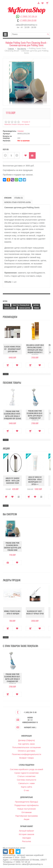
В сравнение (19, 497)
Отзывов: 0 (26, 122)
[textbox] (30, 34)
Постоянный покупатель (39, 3)
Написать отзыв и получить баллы (17, 124)
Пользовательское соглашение (27, 747)
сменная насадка (10, 308)
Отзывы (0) (18, 198)
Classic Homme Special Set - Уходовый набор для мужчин (13, 349)
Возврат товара (26, 758)
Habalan (21, 131)
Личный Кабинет (26, 831)
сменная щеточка (25, 308)
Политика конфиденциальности (26, 754)
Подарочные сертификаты (27, 805)
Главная (11, 49)
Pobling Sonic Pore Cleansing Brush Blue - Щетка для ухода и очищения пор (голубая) (35, 415)
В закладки (26, 155)
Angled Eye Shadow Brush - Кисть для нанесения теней (13, 481)
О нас (26, 790)
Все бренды (22, 49)
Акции (26, 819)
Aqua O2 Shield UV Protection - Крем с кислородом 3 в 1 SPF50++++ (35, 480)
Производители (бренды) (26, 802)
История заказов (27, 834)
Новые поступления (27, 809)
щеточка (36, 305)
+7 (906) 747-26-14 (28, 16)
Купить (8, 365)
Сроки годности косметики (26, 772)
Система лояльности (26, 780)
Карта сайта (27, 787)
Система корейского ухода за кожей (26, 769)
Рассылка (26, 841)
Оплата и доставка (26, 751)
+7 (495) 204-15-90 (28, 20)
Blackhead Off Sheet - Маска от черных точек (35, 612)
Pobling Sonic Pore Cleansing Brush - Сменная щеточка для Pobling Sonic (12, 546)
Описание (8, 198)
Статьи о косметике (26, 776)
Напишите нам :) (30, 727)
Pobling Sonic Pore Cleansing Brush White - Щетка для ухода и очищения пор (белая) (13, 415)
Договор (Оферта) (27, 740)
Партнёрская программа (26, 815)
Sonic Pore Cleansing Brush (21, 305)
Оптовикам (27, 812)
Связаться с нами (26, 783)
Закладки (26, 838)
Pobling (7, 305)
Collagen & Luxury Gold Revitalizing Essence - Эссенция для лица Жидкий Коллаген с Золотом (35, 350)
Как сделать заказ (26, 744)
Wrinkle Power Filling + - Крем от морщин (12, 612)
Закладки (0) (43, 3)
